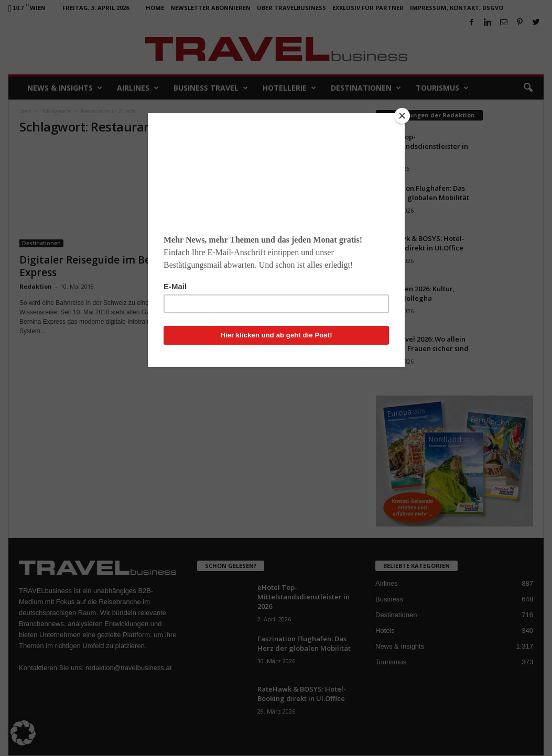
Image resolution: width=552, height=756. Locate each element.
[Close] (402, 116)
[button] (23, 733)
